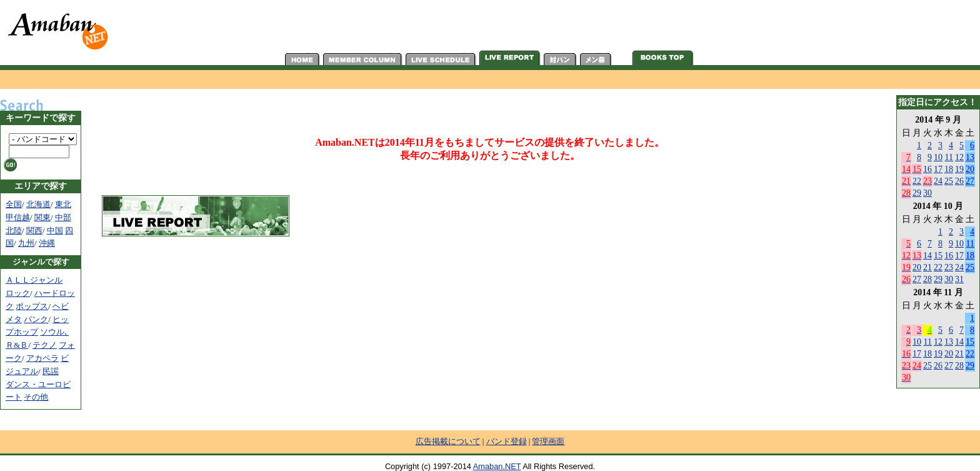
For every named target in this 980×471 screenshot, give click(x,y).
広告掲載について (448, 442)
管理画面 (548, 442)
